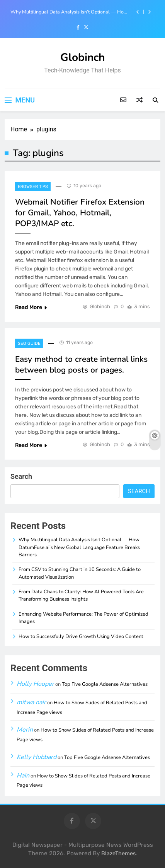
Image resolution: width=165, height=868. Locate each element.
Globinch (82, 57)
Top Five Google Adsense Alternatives (105, 684)
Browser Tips (33, 187)
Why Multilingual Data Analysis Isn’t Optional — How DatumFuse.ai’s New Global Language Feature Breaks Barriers (69, 12)
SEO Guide (29, 343)
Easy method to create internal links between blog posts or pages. (81, 364)
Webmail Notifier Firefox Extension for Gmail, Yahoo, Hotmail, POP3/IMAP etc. (80, 213)
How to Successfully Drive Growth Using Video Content (81, 636)
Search (21, 476)
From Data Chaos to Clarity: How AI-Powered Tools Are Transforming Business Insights (81, 595)
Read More (31, 307)
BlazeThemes (118, 854)
